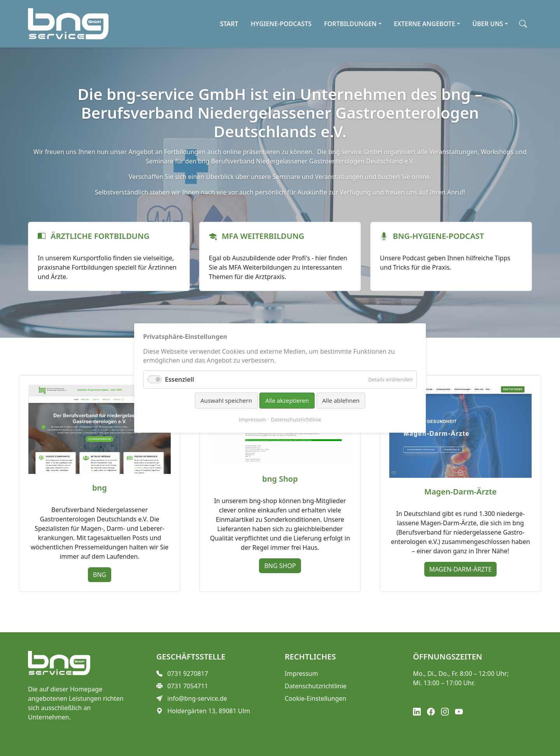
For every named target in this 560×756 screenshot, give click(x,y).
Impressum (252, 419)
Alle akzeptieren (287, 400)
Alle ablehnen (341, 400)
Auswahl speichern (226, 400)
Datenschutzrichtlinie (296, 419)
